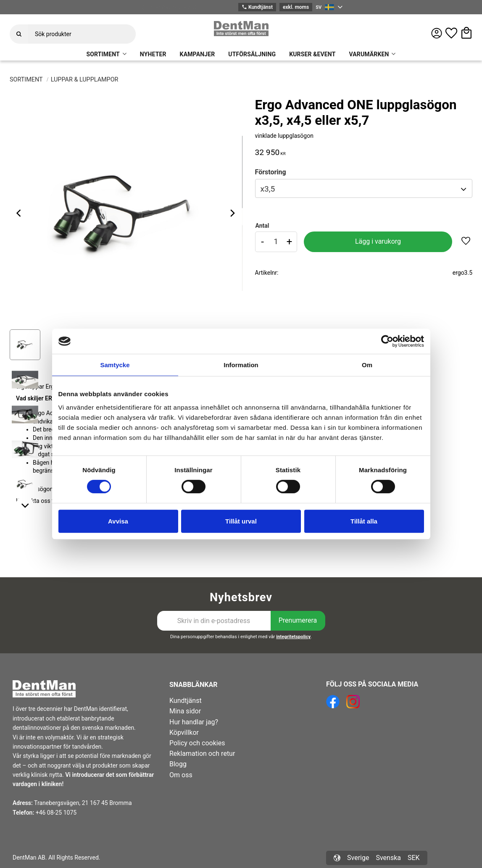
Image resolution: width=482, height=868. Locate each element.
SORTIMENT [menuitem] (103, 54)
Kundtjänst (257, 7)
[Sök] (19, 34)
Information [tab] (241, 365)
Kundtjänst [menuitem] (186, 701)
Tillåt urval (241, 521)
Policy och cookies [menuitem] (197, 743)
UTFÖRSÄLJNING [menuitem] (252, 54)
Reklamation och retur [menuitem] (202, 754)
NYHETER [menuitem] (153, 54)
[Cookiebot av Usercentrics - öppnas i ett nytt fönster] (387, 341)
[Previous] (20, 213)
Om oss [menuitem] (181, 775)
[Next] (232, 213)
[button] (451, 33)
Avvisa (118, 521)
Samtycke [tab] (115, 365)
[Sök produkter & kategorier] (82, 34)
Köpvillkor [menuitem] (184, 733)
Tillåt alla (364, 521)
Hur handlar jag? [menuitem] (194, 722)
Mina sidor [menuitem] (185, 711)
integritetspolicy (293, 637)
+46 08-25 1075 (56, 813)
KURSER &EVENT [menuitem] (312, 54)
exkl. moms (296, 7)
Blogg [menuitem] (178, 764)
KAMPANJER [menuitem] (198, 54)
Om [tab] (367, 365)
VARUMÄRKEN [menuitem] (369, 54)
